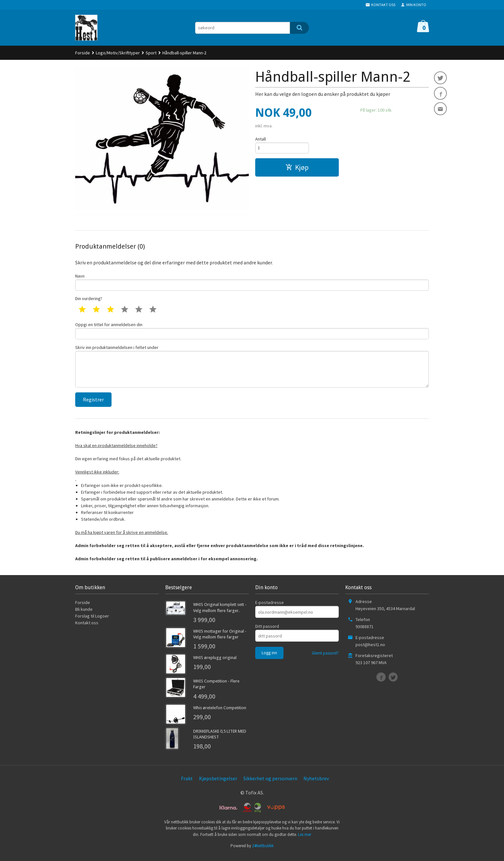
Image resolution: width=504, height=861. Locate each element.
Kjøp (297, 169)
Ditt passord (267, 632)
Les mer (305, 840)
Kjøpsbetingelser (218, 784)
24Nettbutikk (263, 851)
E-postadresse (270, 608)
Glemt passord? (325, 659)
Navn (252, 282)
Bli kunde (84, 615)
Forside (83, 53)
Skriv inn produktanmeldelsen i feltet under (252, 370)
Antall (261, 139)
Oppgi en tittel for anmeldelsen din (252, 332)
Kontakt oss (87, 628)
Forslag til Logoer (92, 622)
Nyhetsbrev (316, 784)
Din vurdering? (89, 300)
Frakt (187, 784)
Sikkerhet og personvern (270, 784)
